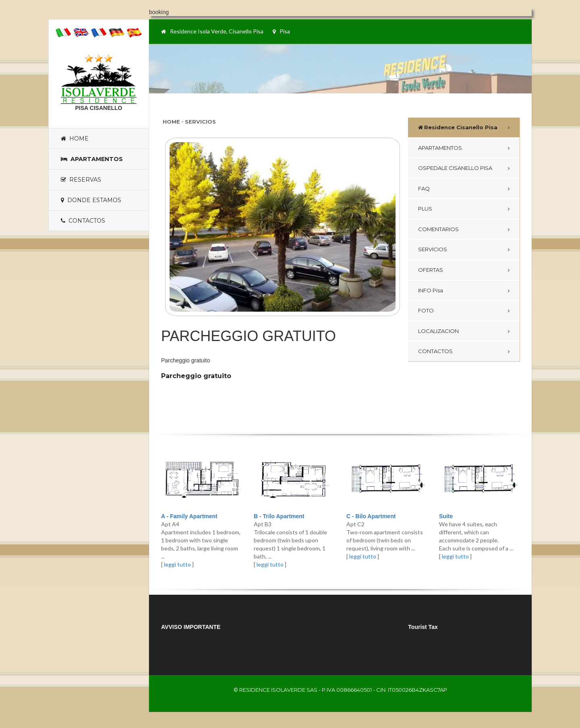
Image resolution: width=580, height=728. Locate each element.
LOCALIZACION (438, 331)
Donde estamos (91, 200)
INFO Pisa (431, 290)
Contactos (83, 221)
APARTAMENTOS (440, 148)
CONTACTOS (435, 351)
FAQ (424, 188)
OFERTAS (431, 270)
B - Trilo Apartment (279, 516)
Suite (446, 516)
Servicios (200, 122)
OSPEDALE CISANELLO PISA (455, 168)
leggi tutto (177, 564)
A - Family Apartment (189, 516)
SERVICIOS (433, 249)
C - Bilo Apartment (371, 516)
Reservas (81, 180)
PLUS (425, 209)
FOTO (426, 310)
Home (75, 139)
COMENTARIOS (438, 229)
